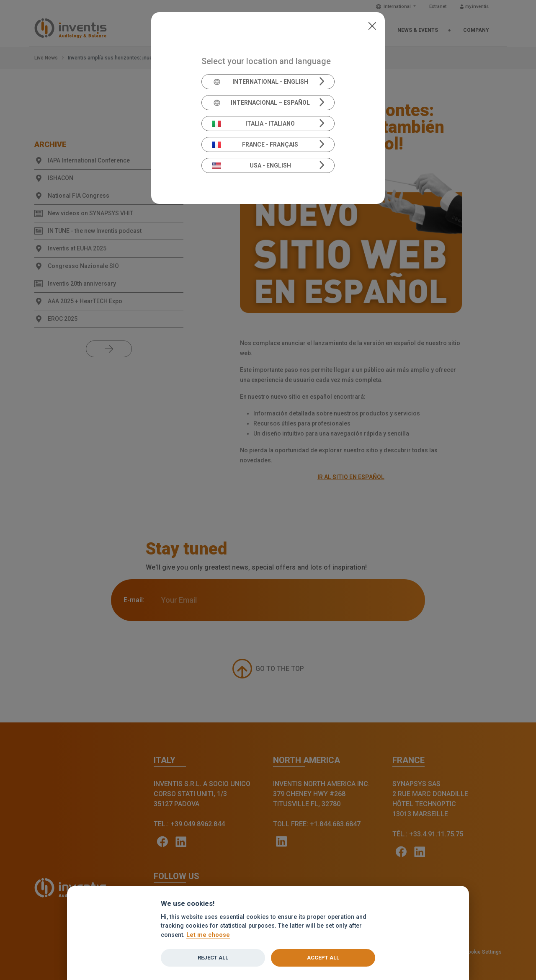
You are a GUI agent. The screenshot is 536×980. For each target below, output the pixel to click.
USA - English (252, 165)
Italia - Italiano (254, 124)
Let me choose (208, 935)
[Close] (372, 25)
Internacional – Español (261, 103)
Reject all (213, 958)
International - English (260, 82)
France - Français (255, 144)
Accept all (323, 958)
